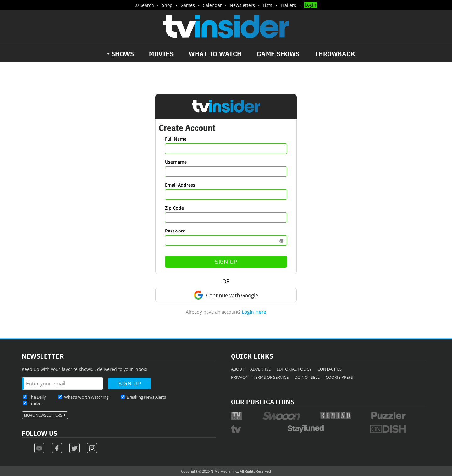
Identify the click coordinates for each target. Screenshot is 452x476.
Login (311, 5)
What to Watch (215, 54)
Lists (267, 5)
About (238, 369)
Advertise (260, 369)
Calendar (212, 5)
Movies (161, 54)
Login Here (254, 312)
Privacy (239, 377)
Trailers (288, 5)
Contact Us (330, 369)
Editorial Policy (294, 369)
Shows (123, 54)
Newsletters (242, 5)
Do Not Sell (307, 377)
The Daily (37, 397)
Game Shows (278, 54)
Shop (167, 5)
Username (176, 162)
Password (175, 231)
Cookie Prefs (339, 377)
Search (147, 5)
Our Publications (263, 402)
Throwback (335, 54)
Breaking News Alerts (146, 397)
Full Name (176, 139)
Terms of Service (271, 377)
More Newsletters (43, 415)
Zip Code (174, 208)
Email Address (180, 185)
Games (188, 5)
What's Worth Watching (86, 397)
